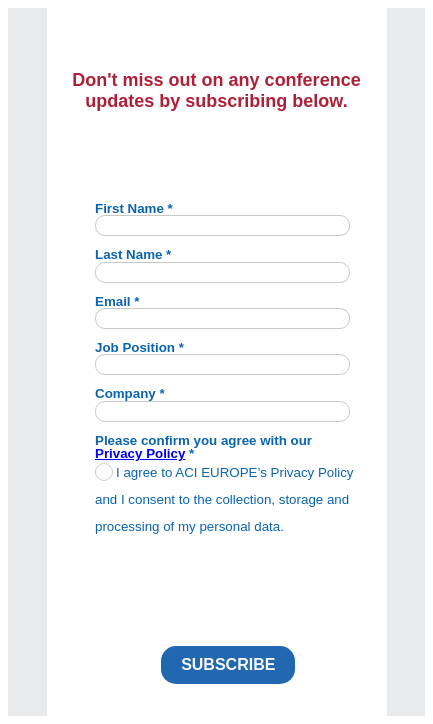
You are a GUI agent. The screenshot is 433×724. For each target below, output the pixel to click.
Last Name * (133, 254)
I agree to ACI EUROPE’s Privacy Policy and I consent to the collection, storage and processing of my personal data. (224, 499)
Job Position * (139, 347)
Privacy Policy (140, 453)
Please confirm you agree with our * (203, 447)
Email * (117, 301)
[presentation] (240, 585)
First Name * (134, 208)
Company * (130, 393)
